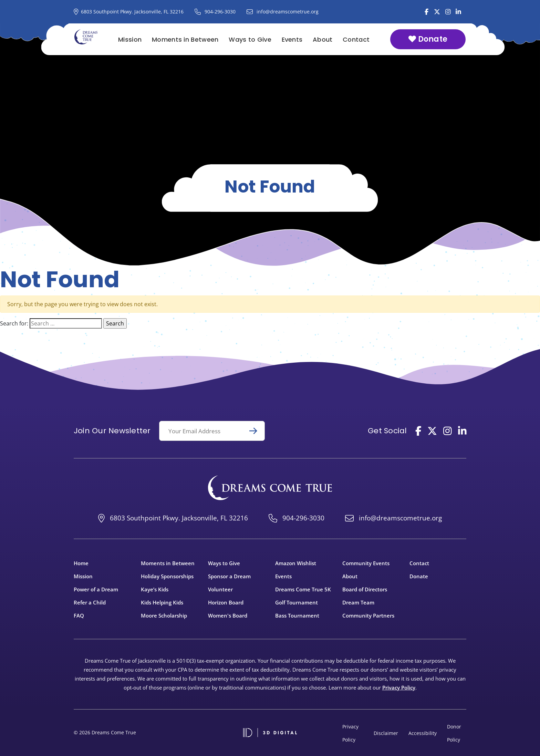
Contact (356, 39)
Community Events (366, 563)
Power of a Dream (96, 589)
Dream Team (358, 602)
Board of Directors (365, 589)
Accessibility (423, 733)
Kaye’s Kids (155, 589)
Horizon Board (226, 602)
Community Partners (368, 615)
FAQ (79, 615)
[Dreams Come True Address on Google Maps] (129, 12)
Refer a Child (90, 602)
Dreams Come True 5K (303, 589)
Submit (256, 431)
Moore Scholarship (164, 615)
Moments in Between (185, 39)
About (323, 39)
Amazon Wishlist (296, 563)
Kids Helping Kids (162, 602)
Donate (428, 39)
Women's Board (228, 615)
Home (81, 563)
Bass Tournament (297, 615)
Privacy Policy (399, 687)
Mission (130, 39)
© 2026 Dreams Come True (105, 732)
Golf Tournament (297, 602)
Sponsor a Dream (229, 576)
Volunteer (220, 589)
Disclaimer (386, 733)
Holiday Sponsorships (167, 576)
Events (292, 39)
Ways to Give (250, 39)
